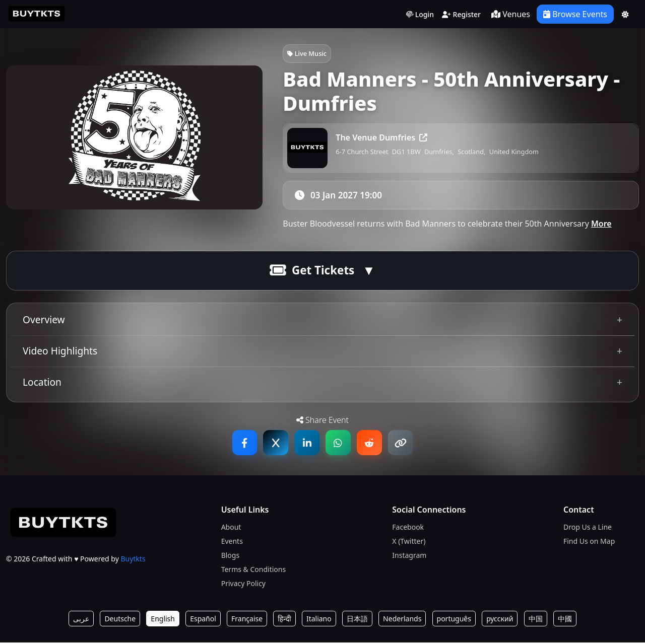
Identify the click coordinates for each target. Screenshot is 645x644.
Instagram (409, 557)
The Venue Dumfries (381, 137)
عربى (81, 620)
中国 (536, 620)
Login (420, 15)
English (163, 620)
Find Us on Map (589, 543)
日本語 (357, 620)
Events (232, 543)
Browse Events (575, 14)
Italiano (319, 620)
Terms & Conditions (254, 571)
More (601, 226)
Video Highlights (60, 352)
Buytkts (133, 561)
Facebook (408, 528)
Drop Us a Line (588, 528)
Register (461, 15)
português (454, 620)
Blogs (231, 557)
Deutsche (120, 620)
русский (500, 620)
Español (203, 620)
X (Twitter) (409, 543)
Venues (511, 14)
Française (247, 620)
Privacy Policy (243, 585)
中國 (565, 620)
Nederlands (402, 620)
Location (42, 383)
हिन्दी (284, 620)
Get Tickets (312, 272)
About (231, 528)
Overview (44, 321)
